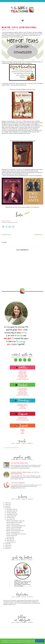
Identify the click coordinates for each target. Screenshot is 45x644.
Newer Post (7, 235)
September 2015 (11, 514)
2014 (7, 544)
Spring (23, 429)
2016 (7, 506)
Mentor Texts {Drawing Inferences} (16, 526)
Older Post (39, 235)
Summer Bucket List (12, 535)
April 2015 (10, 540)
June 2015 (10, 519)
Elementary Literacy (13, 222)
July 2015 (10, 517)
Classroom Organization (23, 420)
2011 (7, 548)
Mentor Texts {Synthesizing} (14, 527)
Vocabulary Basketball (20, 463)
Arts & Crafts (22, 378)
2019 (7, 503)
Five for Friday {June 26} (13, 524)
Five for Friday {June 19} (13, 532)
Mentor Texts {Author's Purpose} (15, 521)
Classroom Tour (22, 417)
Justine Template (26, 641)
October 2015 (11, 513)
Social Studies (22, 408)
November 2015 (11, 511)
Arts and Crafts (23, 394)
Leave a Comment (6, 221)
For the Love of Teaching (13, 641)
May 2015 (10, 539)
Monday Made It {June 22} (14, 529)
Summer (22, 430)
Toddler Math (22, 371)
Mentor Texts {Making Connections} (16, 534)
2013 (7, 545)
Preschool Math (23, 388)
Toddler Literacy (22, 372)
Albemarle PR (22, 642)
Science (22, 407)
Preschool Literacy (23, 390)
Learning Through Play (23, 379)
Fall (22, 432)
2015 (7, 508)
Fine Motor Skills (23, 375)
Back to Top (40, 641)
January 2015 (11, 542)
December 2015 (11, 509)
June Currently (10, 537)
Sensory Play (23, 374)
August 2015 (10, 516)
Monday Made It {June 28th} (14, 522)
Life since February (18, 483)
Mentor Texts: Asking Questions (15, 531)
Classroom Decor (23, 419)
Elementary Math (22, 404)
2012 (7, 547)
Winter (22, 433)
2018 (7, 504)
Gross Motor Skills (22, 376)
